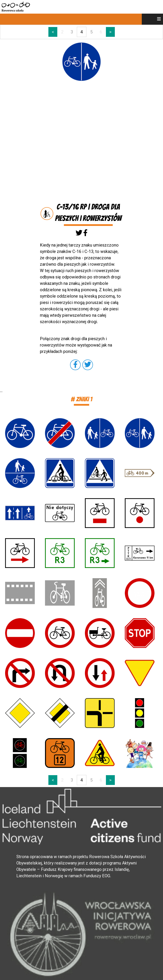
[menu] (152, 19)
